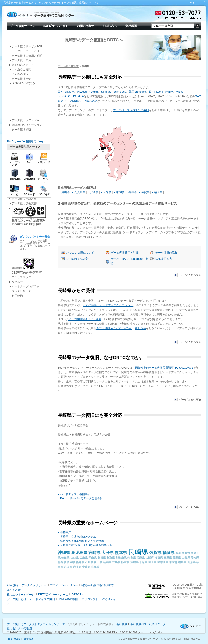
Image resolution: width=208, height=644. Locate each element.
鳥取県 (111, 558)
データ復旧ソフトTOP (26, 120)
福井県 (80, 562)
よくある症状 (20, 74)
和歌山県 (121, 558)
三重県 (168, 558)
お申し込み (109, 26)
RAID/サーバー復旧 (55, 26)
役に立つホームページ (21, 595)
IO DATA (78, 96)
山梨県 (186, 558)
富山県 (98, 562)
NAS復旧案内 (164, 259)
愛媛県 (189, 553)
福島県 (182, 562)
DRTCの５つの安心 (79, 259)
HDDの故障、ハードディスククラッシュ (108, 305)
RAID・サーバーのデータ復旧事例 (81, 498)
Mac (29, 161)
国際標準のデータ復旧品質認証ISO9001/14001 (164, 368)
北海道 (95, 567)
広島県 (84, 558)
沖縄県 (66, 192)
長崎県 (133, 192)
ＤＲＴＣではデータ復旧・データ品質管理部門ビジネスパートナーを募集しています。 (35, 243)
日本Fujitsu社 (66, 92)
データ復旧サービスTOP (27, 46)
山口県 (75, 558)
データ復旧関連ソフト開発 (85, 319)
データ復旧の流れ (23, 60)
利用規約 (17, 296)
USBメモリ (44, 193)
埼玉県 (152, 562)
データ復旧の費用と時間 (27, 56)
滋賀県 (159, 558)
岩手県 (77, 567)
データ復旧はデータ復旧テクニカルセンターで (36, 624)
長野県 (177, 558)
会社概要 (131, 26)
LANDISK (75, 101)
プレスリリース (21, 291)
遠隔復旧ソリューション (27, 125)
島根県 (102, 558)
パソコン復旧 (90, 599)
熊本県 (120, 192)
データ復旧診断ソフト (26, 130)
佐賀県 (145, 192)
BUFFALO (64, 96)
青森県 (86, 567)
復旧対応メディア (23, 65)
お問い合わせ (85, 26)
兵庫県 (141, 558)
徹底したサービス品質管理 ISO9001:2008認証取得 (29, 222)
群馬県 (116, 562)
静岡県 (62, 562)
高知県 (180, 553)
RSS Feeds (13, 639)
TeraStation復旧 (68, 599)
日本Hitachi (156, 92)
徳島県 (65, 558)
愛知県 (195, 558)
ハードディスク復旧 (42, 599)
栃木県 (125, 562)
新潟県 (107, 562)
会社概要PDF (139, 624)
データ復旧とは (17, 599)
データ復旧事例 (21, 79)
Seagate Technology (114, 92)
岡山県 (92, 558)
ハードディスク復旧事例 (75, 494)
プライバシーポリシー (64, 585)
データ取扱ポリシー (34, 585)
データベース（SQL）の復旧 (131, 110)
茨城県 (134, 562)
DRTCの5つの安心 (23, 83)
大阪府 (150, 558)
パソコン (14, 193)
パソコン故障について (80, 253)
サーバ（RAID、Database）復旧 (130, 261)
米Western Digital (88, 92)
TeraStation (90, 101)
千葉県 (143, 562)
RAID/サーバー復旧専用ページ (26, 142)
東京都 (173, 562)
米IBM (169, 92)
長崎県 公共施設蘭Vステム (78, 537)
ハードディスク (15, 162)
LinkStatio (29, 178)
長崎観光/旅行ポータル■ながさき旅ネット (86, 545)
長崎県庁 (66, 533)
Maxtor (180, 92)
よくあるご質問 (21, 69)
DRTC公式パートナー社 (53, 595)
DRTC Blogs (79, 595)
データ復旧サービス (22, 26)
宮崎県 (94, 192)
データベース (44, 179)
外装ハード (44, 161)
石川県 (89, 562)
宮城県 (68, 567)
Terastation (14, 178)
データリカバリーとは (26, 51)
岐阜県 (71, 562)
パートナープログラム (26, 286)
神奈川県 (163, 562)
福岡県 (158, 192)
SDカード (29, 193)
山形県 (191, 562)
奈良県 (132, 558)
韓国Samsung (137, 92)
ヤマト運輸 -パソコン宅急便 (114, 328)
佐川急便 (140, 328)
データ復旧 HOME (68, 66)
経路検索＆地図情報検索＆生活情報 (82, 541)
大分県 (107, 192)
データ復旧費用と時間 (125, 253)
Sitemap (28, 639)
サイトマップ (197, 3)
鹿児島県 (80, 192)
